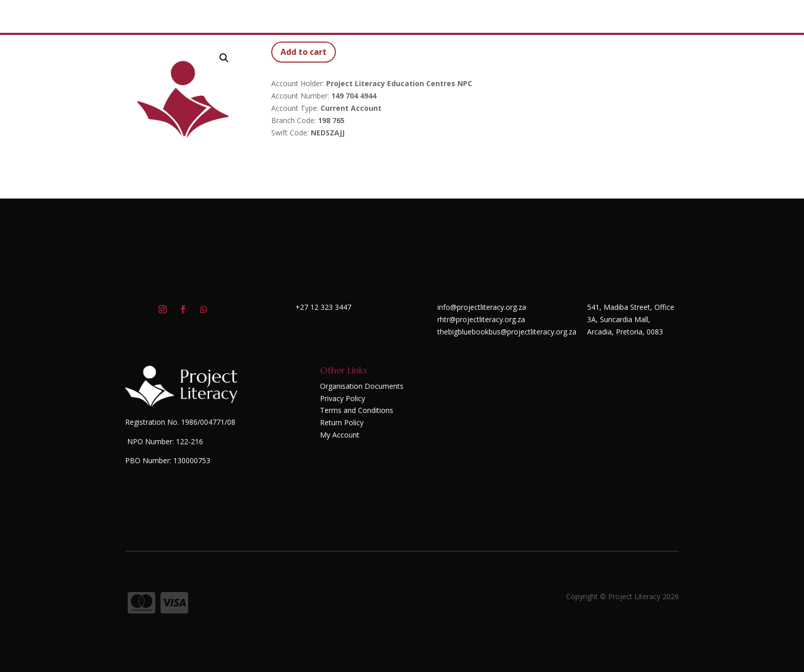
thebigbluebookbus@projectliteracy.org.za (507, 332)
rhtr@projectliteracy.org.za (481, 319)
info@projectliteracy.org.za (482, 307)
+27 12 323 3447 (323, 307)
